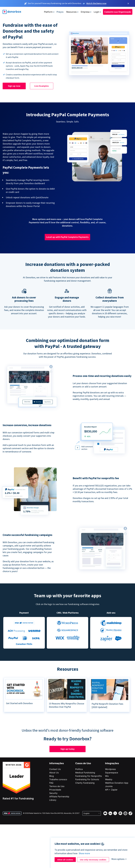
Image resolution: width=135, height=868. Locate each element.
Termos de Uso (57, 786)
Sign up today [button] (68, 749)
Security (53, 793)
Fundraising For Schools (87, 779)
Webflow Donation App (117, 783)
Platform (48, 12)
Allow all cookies (65, 860)
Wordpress (110, 769)
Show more (84, 853)
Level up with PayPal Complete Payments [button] (67, 237)
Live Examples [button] (42, 86)
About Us (54, 773)
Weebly (109, 779)
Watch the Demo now (96, 3)
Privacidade (55, 790)
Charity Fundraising (85, 783)
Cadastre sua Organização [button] (118, 12)
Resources (71, 12)
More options (118, 859)
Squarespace (112, 773)
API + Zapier (111, 790)
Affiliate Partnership (59, 797)
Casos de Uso (83, 763)
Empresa (85, 12)
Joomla (109, 786)
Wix (107, 776)
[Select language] (92, 813)
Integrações (112, 763)
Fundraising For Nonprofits (89, 776)
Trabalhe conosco (58, 779)
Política (79, 769)
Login (97, 12)
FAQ (51, 783)
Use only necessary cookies (93, 860)
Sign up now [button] (14, 86)
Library (53, 800)
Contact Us (55, 769)
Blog (52, 776)
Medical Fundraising (85, 773)
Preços (60, 12)
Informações (57, 763)
